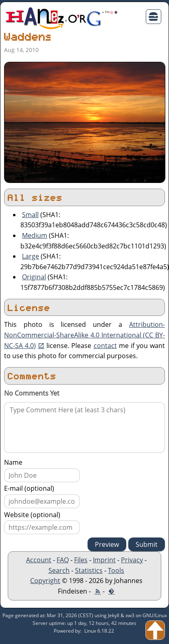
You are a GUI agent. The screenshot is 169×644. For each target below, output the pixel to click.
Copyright (45, 581)
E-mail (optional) (29, 488)
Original (34, 277)
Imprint (104, 560)
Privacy (132, 560)
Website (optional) (32, 515)
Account (39, 560)
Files (81, 560)
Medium (35, 235)
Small (30, 215)
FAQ (63, 560)
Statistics (89, 570)
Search (59, 570)
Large (31, 256)
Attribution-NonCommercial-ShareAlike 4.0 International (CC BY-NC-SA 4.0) (84, 335)
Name (13, 462)
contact (105, 346)
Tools (116, 570)
